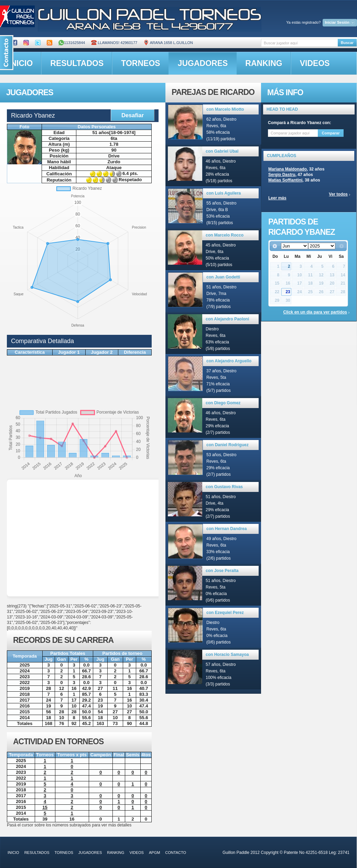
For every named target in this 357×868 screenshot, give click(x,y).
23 (288, 292)
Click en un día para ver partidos (315, 312)
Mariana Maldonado (288, 169)
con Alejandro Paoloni (227, 319)
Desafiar (133, 115)
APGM (154, 853)
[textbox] (299, 43)
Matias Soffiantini (285, 180)
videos (315, 63)
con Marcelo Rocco (225, 235)
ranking (264, 63)
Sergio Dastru (282, 175)
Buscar (347, 43)
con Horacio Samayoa (227, 655)
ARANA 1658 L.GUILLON (168, 43)
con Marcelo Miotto (225, 109)
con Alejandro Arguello (229, 361)
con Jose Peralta (222, 571)
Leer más (277, 198)
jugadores (203, 63)
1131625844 (72, 43)
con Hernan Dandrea (226, 529)
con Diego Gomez (223, 403)
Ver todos (338, 194)
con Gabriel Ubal (222, 151)
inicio (13, 853)
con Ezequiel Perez (225, 613)
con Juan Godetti (223, 277)
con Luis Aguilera (224, 193)
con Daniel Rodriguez (228, 445)
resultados (77, 63)
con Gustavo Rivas (224, 487)
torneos (140, 63)
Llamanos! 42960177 (114, 43)
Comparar (331, 133)
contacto (176, 853)
